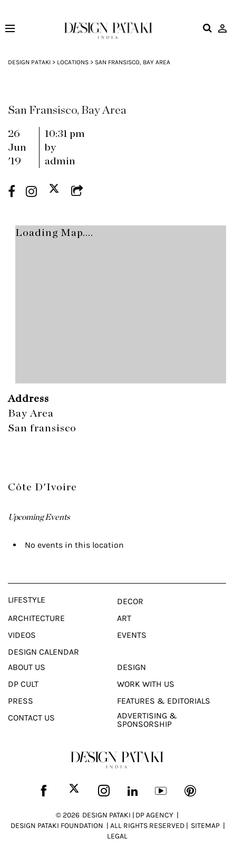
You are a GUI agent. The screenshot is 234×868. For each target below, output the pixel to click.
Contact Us (31, 718)
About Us (27, 667)
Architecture (36, 618)
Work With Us (146, 684)
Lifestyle (27, 600)
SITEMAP (205, 826)
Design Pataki (29, 62)
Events (132, 635)
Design (131, 667)
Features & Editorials (164, 701)
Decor (130, 601)
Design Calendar (43, 652)
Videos (22, 635)
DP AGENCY (154, 815)
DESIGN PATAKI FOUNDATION (57, 826)
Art (124, 618)
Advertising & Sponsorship (147, 720)
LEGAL (117, 836)
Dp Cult (23, 684)
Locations (73, 62)
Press (21, 701)
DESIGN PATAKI (106, 815)
